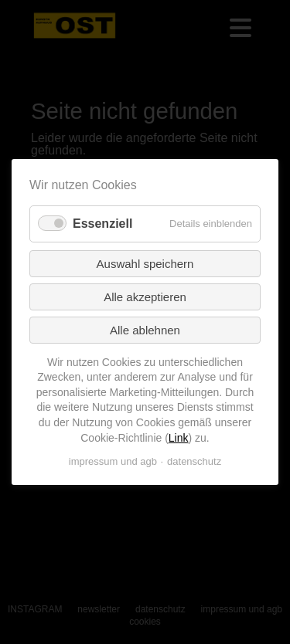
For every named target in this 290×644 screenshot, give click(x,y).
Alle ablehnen (145, 330)
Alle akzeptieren (145, 297)
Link (179, 437)
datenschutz (194, 461)
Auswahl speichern (145, 264)
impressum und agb (113, 461)
